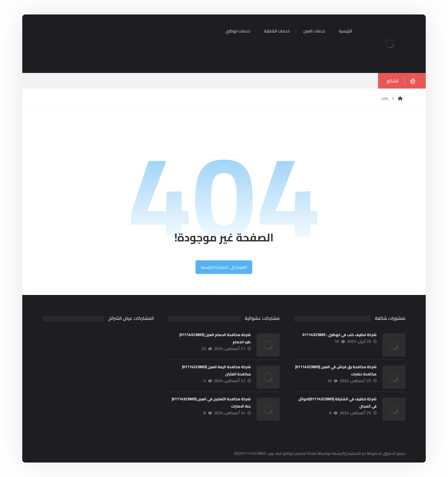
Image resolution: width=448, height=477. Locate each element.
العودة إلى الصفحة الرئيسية (224, 267)
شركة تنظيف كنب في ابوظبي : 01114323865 (340, 335)
